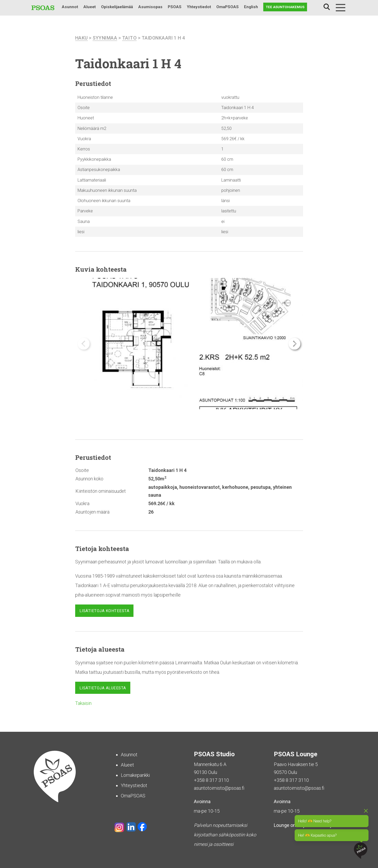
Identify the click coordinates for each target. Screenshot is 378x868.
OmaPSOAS (228, 7)
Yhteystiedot (199, 7)
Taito (130, 38)
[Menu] (341, 8)
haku (82, 38)
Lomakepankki (135, 775)
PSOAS (175, 7)
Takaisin (83, 703)
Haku (327, 7)
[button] (295, 344)
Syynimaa (105, 38)
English (251, 7)
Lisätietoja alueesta (103, 688)
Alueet (90, 7)
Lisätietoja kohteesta (104, 611)
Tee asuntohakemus (285, 7)
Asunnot (70, 7)
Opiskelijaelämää (117, 7)
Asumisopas (150, 7)
